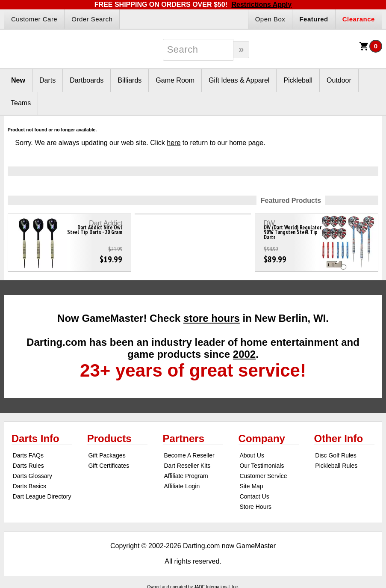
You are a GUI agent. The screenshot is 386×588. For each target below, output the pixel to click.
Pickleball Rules (336, 466)
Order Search (92, 19)
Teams (21, 103)
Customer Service (263, 476)
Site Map (251, 486)
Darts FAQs (28, 455)
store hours (212, 318)
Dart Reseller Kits (187, 466)
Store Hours (255, 507)
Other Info (339, 438)
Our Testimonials (262, 466)
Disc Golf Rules (336, 455)
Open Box (270, 19)
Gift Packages (107, 455)
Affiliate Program (186, 476)
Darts (47, 80)
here (174, 143)
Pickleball (298, 80)
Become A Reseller (189, 455)
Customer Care (34, 19)
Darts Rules (28, 466)
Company (262, 438)
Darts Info (35, 438)
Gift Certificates (109, 466)
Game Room (175, 80)
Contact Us (254, 496)
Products (109, 438)
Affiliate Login (182, 486)
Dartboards (87, 80)
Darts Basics (30, 486)
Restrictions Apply (261, 4)
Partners (184, 438)
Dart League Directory (42, 496)
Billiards (130, 80)
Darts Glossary (33, 476)
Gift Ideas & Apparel (239, 80)
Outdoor (339, 80)
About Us (252, 455)
